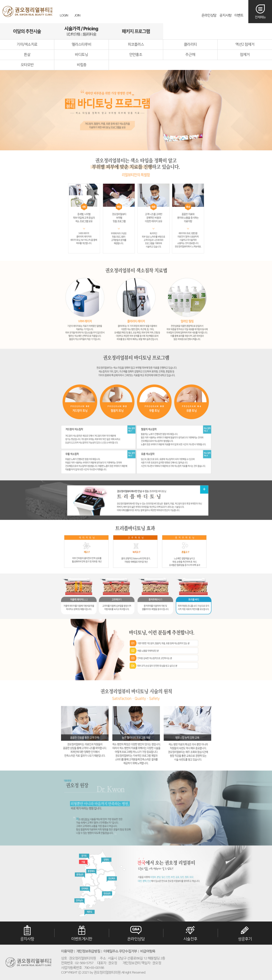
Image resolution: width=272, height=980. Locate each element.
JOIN (77, 15)
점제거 (245, 55)
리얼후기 (190, 31)
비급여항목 (148, 951)
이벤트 (239, 15)
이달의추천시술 (27, 31)
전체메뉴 (260, 17)
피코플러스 (136, 44)
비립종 (82, 65)
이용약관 (67, 951)
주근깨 (190, 55)
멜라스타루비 (81, 44)
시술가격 (81, 31)
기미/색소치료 (27, 44)
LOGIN (64, 15)
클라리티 (190, 44)
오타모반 (27, 65)
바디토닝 (81, 55)
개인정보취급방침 (88, 951)
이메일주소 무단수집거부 (120, 951)
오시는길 (245, 31)
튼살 (27, 55)
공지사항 (225, 15)
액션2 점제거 (245, 44)
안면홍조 (136, 55)
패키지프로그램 (136, 31)
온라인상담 (209, 15)
